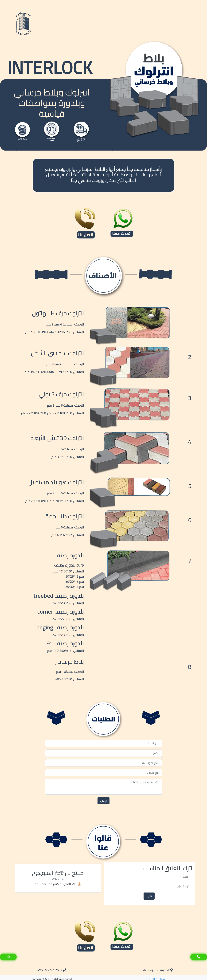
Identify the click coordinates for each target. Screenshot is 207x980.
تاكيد (149, 896)
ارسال (103, 801)
